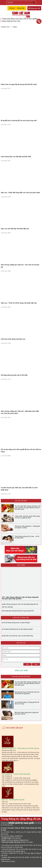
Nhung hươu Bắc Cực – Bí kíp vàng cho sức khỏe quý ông (20, 749)
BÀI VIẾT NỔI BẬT (21, 501)
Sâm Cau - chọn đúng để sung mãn (13, 800)
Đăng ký (12, 8)
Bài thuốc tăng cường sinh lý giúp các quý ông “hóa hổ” (27, 714)
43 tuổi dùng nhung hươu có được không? (17, 623)
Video (15, 27)
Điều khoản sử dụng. (9, 862)
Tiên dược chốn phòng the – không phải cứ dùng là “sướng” (27, 527)
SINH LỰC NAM (21, 671)
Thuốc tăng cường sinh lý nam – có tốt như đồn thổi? (27, 537)
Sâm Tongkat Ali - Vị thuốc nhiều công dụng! (16, 775)
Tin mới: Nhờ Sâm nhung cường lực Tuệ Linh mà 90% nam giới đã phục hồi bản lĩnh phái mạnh (28, 508)
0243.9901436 (16, 839)
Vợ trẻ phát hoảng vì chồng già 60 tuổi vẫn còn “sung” (27, 704)
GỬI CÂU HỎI (21, 643)
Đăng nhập (21, 8)
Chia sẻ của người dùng (21, 677)
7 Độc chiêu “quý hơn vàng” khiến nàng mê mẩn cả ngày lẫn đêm (27, 517)
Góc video (21, 565)
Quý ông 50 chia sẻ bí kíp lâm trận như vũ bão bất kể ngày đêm (27, 693)
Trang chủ (5, 27)
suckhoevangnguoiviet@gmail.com (17, 841)
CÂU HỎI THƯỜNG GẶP (21, 618)
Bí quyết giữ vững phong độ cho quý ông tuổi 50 (18, 611)
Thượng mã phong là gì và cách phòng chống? (18, 629)
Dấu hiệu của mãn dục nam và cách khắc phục (18, 636)
